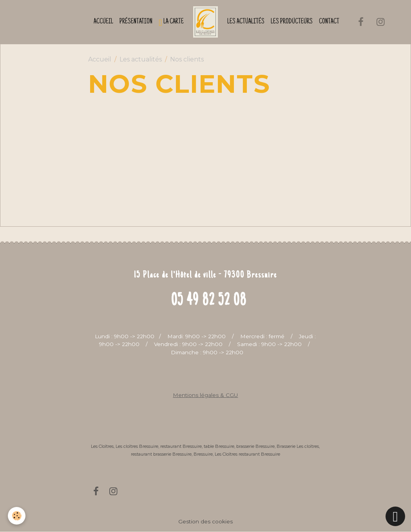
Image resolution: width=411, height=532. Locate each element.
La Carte (171, 23)
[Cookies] (17, 516)
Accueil (103, 22)
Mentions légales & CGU (205, 395)
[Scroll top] (395, 516)
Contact (329, 22)
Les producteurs (292, 22)
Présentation (136, 22)
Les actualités (246, 22)
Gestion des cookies (205, 521)
